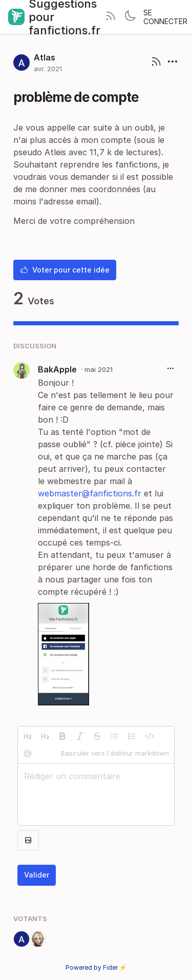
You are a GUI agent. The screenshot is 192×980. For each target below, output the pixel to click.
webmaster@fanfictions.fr (90, 493)
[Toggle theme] (130, 17)
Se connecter (165, 17)
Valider (37, 875)
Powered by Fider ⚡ (96, 967)
